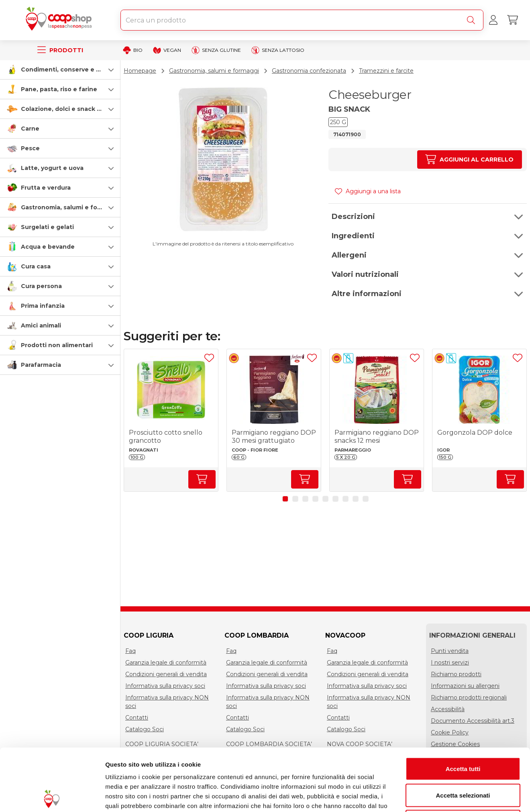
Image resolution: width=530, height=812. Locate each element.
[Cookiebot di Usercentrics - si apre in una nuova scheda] (52, 796)
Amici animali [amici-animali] (41, 325)
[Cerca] (473, 20)
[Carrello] (512, 20)
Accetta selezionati (463, 733)
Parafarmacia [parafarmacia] (41, 365)
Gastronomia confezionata (309, 71)
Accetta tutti (463, 707)
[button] (60, 70)
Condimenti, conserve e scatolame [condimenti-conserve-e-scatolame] (74, 70)
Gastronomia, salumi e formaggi (214, 71)
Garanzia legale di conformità (166, 663)
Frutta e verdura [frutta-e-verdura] (46, 188)
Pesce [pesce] (30, 148)
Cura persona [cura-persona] (41, 286)
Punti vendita (450, 651)
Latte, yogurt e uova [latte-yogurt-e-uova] (52, 168)
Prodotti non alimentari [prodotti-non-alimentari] (57, 345)
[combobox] (302, 20)
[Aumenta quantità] (470, 160)
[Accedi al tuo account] (493, 20)
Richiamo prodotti (456, 674)
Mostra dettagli (422, 796)
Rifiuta (463, 759)
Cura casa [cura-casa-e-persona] (36, 266)
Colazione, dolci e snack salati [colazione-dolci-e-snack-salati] (67, 109)
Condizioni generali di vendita (166, 674)
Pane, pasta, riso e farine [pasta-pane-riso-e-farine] (59, 89)
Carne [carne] (30, 129)
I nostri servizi (450, 663)
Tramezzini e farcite (386, 71)
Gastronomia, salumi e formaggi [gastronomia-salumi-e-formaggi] (70, 207)
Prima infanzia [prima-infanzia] (43, 306)
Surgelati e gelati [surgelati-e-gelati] (47, 227)
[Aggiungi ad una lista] (209, 358)
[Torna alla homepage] (60, 20)
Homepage (140, 71)
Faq (130, 651)
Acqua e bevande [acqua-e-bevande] (48, 247)
